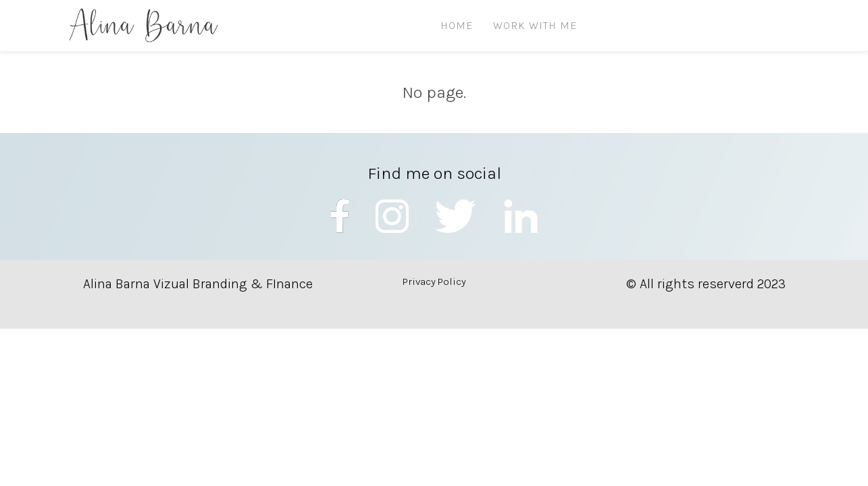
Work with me (535, 25)
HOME (457, 25)
